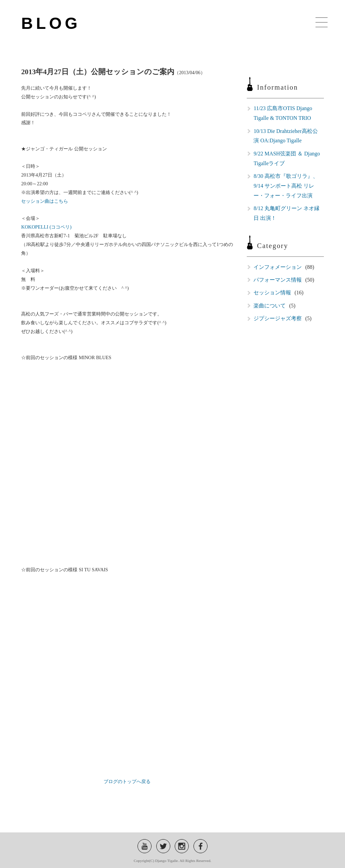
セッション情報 (272, 293)
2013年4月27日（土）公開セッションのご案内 (98, 72)
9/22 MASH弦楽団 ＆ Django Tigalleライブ (287, 158)
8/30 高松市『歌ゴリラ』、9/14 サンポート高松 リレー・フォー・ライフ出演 (286, 186)
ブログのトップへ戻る (127, 781)
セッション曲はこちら (45, 201)
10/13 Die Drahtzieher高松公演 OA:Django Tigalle (285, 136)
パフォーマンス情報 (278, 280)
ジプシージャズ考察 (278, 318)
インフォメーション (278, 267)
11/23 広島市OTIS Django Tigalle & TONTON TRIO (283, 113)
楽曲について (270, 306)
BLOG (51, 23)
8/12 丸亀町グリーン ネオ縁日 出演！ (286, 213)
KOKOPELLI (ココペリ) (46, 227)
